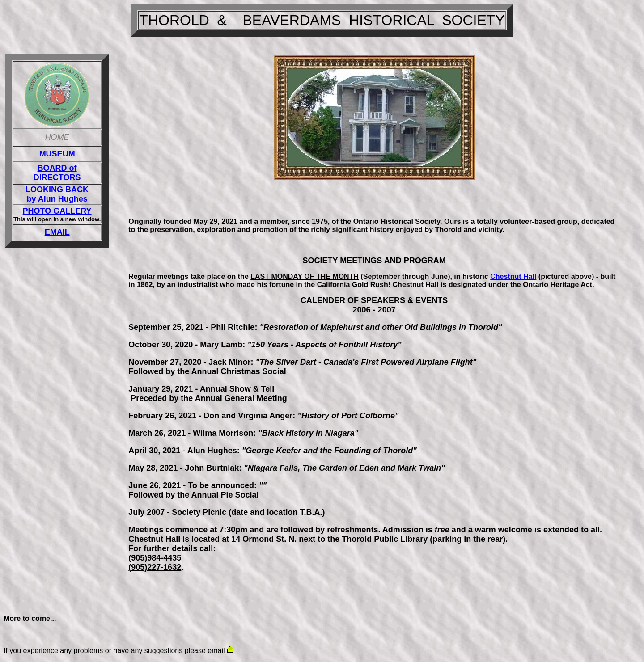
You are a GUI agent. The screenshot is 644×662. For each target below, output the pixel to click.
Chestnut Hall (513, 276)
